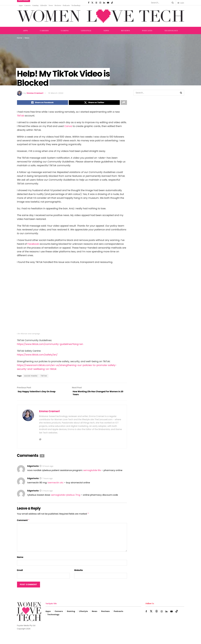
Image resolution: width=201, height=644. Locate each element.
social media (31, 376)
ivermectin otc (56, 485)
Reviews (58, 5)
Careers (27, 5)
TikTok (21, 117)
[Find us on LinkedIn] (104, 3)
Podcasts (66, 5)
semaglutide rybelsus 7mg (66, 497)
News (51, 5)
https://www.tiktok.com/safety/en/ (37, 355)
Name (20, 559)
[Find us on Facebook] (89, 3)
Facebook (33, 245)
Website (79, 572)
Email (20, 572)
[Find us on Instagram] (100, 3)
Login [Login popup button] (181, 3)
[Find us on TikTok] (112, 3)
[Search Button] (172, 3)
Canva (68, 127)
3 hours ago (48, 493)
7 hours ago (48, 480)
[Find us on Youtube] (108, 3)
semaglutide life (92, 472)
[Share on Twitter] (94, 103)
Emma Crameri (35, 93)
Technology (76, 5)
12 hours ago (48, 468)
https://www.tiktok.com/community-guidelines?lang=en (50, 345)
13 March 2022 (56, 93)
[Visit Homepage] (101, 16)
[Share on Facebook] (43, 103)
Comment (23, 522)
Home (20, 38)
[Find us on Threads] (96, 3)
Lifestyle (43, 5)
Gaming (35, 5)
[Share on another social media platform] (124, 103)
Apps (21, 5)
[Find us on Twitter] (92, 3)
